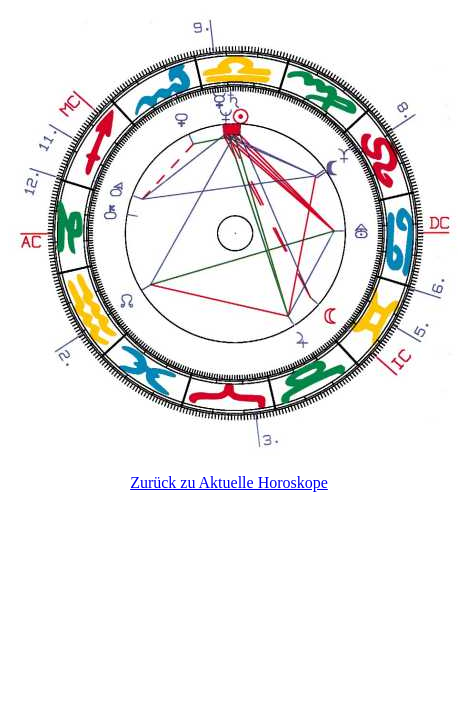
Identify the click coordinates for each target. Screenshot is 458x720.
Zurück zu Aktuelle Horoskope (229, 482)
